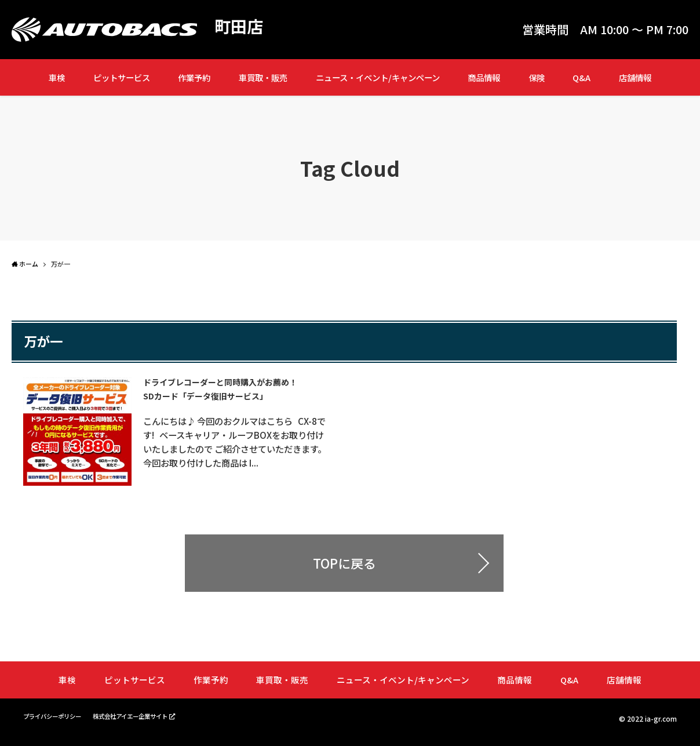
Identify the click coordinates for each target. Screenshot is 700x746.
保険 (537, 77)
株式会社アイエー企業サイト (149, 723)
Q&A (581, 77)
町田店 (240, 27)
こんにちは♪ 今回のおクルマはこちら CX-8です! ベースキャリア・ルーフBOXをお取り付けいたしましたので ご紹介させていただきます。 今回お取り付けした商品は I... (240, 449)
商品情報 (484, 77)
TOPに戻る (344, 570)
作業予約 (194, 77)
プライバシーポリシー (58, 723)
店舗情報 (635, 77)
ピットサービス (122, 77)
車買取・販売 (263, 77)
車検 (57, 77)
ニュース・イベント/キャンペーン (378, 77)
